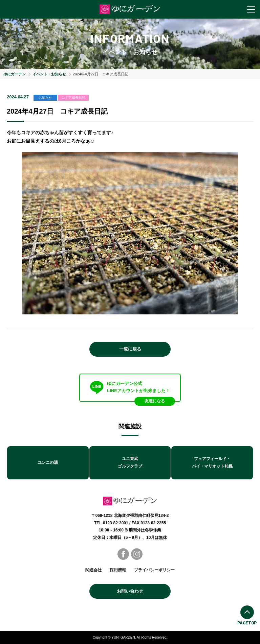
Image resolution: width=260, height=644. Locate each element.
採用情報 (118, 570)
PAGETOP (247, 615)
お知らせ (45, 98)
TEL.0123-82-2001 (111, 523)
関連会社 (93, 570)
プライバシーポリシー (154, 570)
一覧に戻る (130, 349)
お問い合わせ (130, 591)
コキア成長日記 (73, 98)
